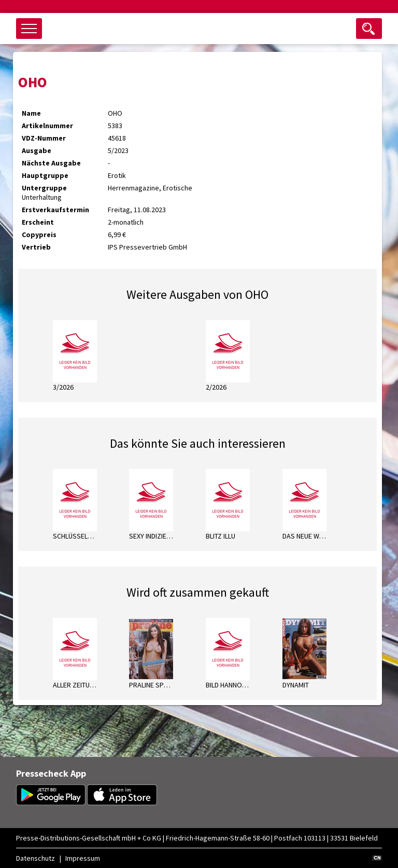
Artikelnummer (47, 126)
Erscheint (38, 222)
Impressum (83, 858)
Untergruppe (44, 188)
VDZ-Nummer (44, 138)
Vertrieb (36, 247)
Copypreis (39, 235)
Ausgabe (37, 150)
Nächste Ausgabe (51, 163)
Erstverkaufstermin (55, 210)
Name (31, 113)
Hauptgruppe (45, 175)
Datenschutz (35, 858)
